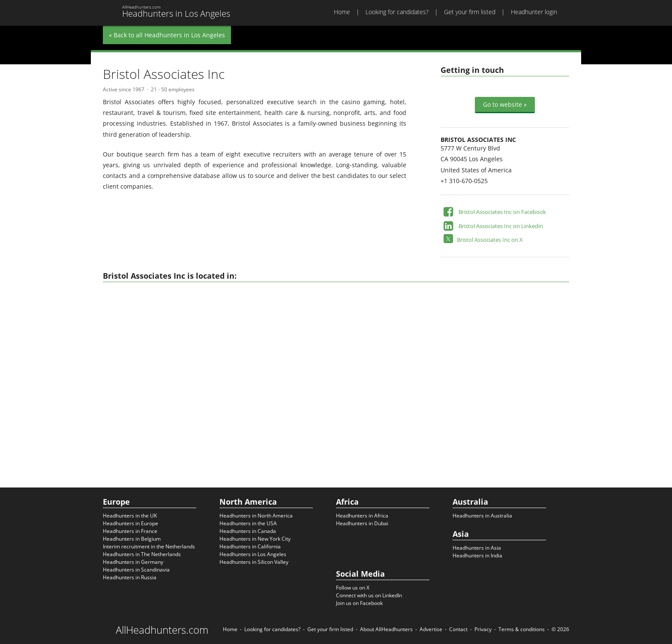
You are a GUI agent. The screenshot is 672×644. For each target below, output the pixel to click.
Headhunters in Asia (477, 548)
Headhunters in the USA (248, 523)
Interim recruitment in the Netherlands (149, 546)
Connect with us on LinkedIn (369, 595)
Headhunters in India (477, 555)
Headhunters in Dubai (362, 523)
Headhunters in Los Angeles (253, 554)
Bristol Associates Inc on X (490, 240)
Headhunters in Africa (362, 516)
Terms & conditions (522, 629)
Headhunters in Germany (133, 562)
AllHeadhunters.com (162, 630)
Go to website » (505, 104)
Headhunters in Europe (130, 523)
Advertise (431, 629)
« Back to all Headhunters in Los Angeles (167, 35)
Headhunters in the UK (130, 516)
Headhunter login (534, 12)
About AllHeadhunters (386, 629)
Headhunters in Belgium (132, 539)
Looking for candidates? (397, 12)
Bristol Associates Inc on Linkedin (501, 226)
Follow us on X (353, 588)
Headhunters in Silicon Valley (254, 562)
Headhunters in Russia (130, 577)
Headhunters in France (130, 531)
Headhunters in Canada (248, 531)
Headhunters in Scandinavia (136, 570)
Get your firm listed (470, 12)
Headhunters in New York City (255, 539)
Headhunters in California (250, 546)
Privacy (483, 629)
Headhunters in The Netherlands (142, 554)
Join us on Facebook (359, 603)
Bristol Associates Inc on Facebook (502, 212)
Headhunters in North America (256, 516)
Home (342, 12)
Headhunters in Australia (482, 516)
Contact (458, 629)
